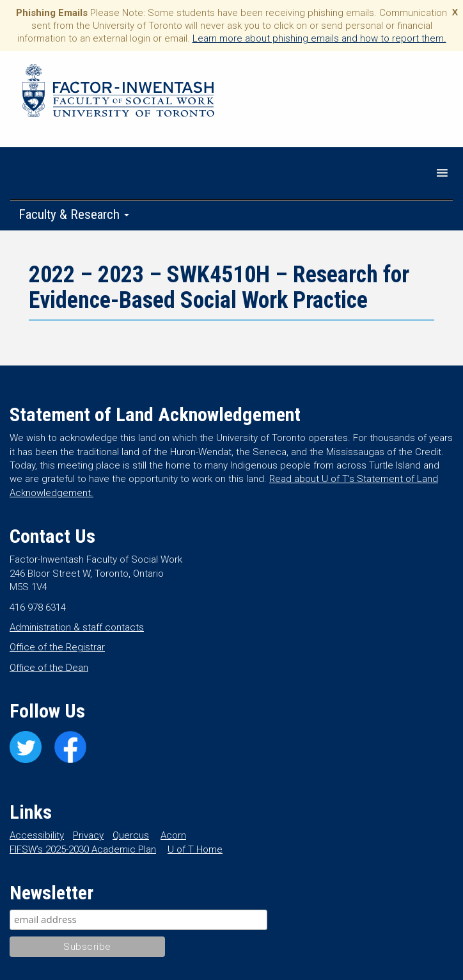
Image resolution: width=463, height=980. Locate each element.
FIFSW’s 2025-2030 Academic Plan (83, 849)
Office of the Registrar (57, 647)
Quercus (131, 835)
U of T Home (195, 849)
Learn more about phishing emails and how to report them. (319, 38)
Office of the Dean (49, 668)
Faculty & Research (74, 214)
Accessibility (37, 835)
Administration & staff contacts (77, 627)
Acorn (173, 835)
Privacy (88, 835)
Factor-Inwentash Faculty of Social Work (118, 93)
